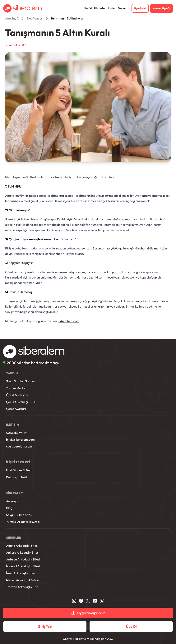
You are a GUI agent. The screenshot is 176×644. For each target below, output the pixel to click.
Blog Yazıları (35, 18)
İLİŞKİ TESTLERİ (18, 462)
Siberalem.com (69, 321)
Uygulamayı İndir (88, 613)
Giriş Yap (45, 627)
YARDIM (12, 373)
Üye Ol (131, 627)
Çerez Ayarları (16, 409)
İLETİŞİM (13, 425)
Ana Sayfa (12, 18)
